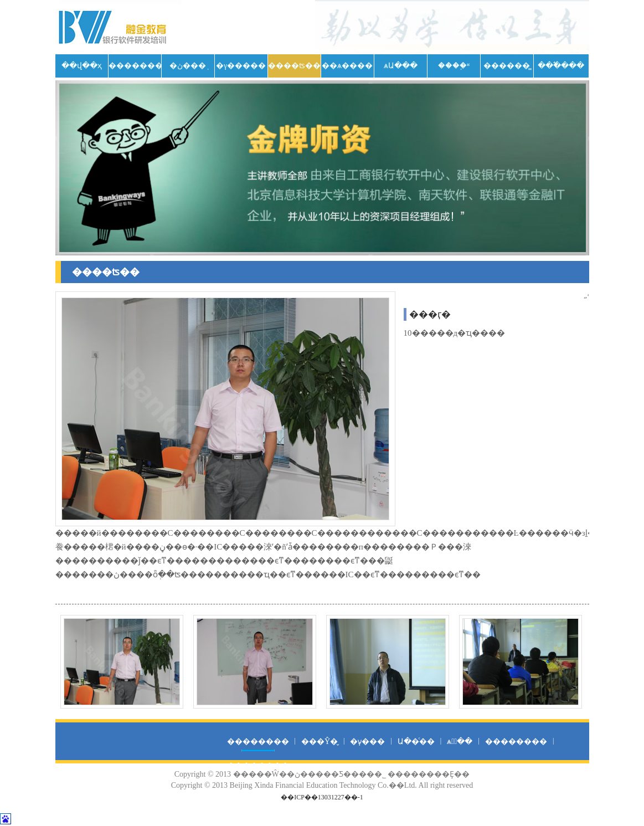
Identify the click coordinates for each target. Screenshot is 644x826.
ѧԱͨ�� (460, 742)
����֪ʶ (454, 66)
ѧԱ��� (401, 66)
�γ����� (241, 66)
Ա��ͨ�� (416, 742)
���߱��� (561, 66)
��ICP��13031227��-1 (322, 797)
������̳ (507, 66)
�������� (135, 66)
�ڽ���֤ (188, 66)
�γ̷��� (367, 742)
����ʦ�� (294, 66)
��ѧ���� (347, 66)
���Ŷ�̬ (320, 742)
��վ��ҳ (82, 66)
